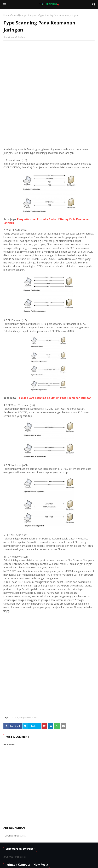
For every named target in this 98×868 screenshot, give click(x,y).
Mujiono (10, 37)
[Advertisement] (49, 68)
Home (6, 15)
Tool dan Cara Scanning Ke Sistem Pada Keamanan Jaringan (54, 398)
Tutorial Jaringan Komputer (24, 15)
